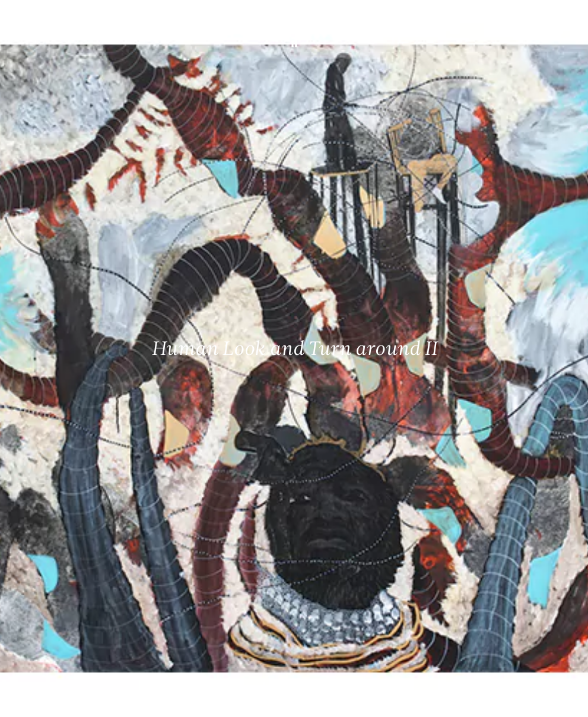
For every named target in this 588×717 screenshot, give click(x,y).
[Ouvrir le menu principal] (564, 18)
